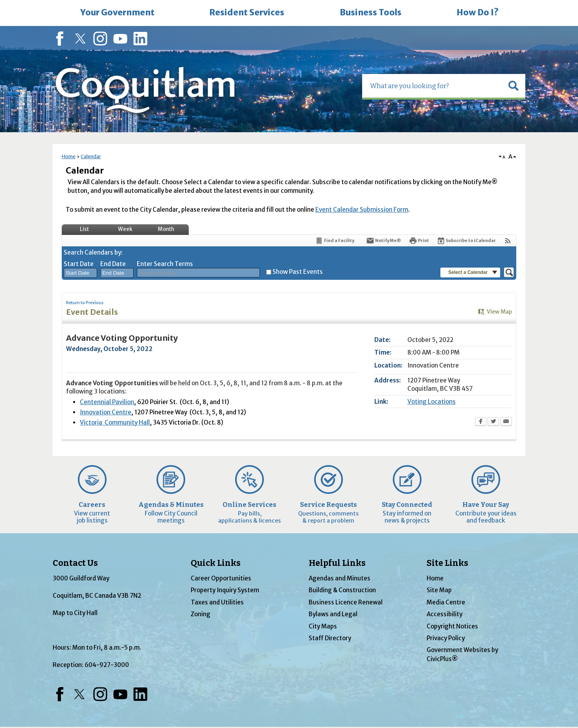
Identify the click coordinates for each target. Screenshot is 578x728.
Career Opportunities (221, 578)
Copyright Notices (452, 626)
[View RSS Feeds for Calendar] (508, 241)
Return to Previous (85, 303)
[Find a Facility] (335, 241)
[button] (514, 86)
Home (69, 156)
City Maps (323, 626)
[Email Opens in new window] (506, 422)
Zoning (201, 614)
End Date (113, 264)
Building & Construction (342, 590)
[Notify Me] (384, 241)
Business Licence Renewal (346, 602)
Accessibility (445, 614)
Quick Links (216, 563)
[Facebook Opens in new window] (481, 422)
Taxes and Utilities (217, 602)
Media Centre (446, 602)
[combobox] (80, 273)
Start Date (79, 264)
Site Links (447, 563)
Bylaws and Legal (333, 614)
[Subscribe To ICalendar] (466, 241)
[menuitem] (117, 13)
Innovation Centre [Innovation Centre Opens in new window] (106, 412)
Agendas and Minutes (340, 578)
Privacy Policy (446, 638)
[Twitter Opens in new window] (493, 422)
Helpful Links (337, 563)
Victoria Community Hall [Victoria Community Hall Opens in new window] (115, 422)
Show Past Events (298, 272)
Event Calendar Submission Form (362, 210)
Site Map (439, 590)
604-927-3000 (107, 665)
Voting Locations (432, 402)
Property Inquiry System (225, 590)
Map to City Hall (75, 613)
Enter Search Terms (165, 264)
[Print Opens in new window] (419, 241)
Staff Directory (330, 638)
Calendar (91, 156)
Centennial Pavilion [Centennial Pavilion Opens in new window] (107, 402)
